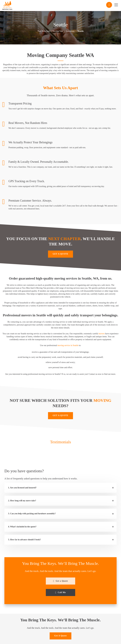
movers (102, 334)
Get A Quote (61, 636)
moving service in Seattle (68, 345)
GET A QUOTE (60, 254)
